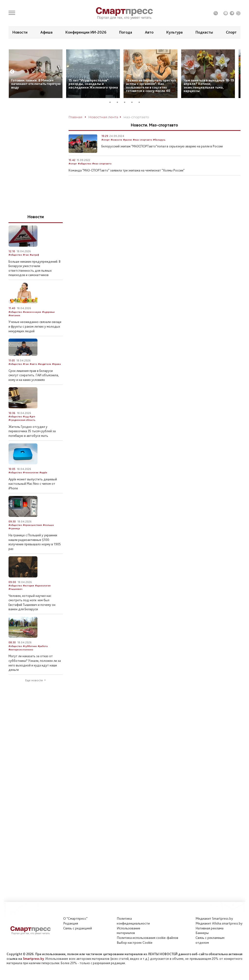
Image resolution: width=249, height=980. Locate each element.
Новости (20, 32)
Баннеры (202, 933)
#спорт (106, 151)
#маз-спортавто (142, 151)
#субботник (30, 658)
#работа (43, 658)
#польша (48, 537)
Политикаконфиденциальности (133, 921)
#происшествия (32, 537)
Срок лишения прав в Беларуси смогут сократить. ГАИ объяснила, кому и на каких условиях (34, 387)
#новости (116, 151)
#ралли (127, 151)
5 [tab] (141, 114)
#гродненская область (22, 432)
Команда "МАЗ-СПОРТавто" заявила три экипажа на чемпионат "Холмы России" (127, 182)
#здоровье (48, 324)
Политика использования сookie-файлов (147, 938)
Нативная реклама (209, 928)
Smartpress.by (33, 959)
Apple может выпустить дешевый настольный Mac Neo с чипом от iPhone (33, 495)
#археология (43, 598)
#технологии (31, 484)
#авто (33, 376)
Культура (174, 32)
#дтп (32, 428)
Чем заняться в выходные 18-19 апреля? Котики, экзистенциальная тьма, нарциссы (209, 97)
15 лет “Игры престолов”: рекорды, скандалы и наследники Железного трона (93, 95)
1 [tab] (112, 114)
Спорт (231, 32)
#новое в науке (32, 324)
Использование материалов (129, 931)
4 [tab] (134, 114)
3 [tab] (126, 114)
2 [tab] (119, 114)
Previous (12, 84)
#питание (14, 327)
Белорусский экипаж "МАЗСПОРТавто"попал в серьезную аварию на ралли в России (162, 158)
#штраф (34, 267)
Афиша (46, 32)
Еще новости (34, 692)
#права (56, 376)
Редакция (71, 923)
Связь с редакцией (78, 928)
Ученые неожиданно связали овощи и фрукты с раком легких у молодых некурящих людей (35, 338)
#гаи (26, 267)
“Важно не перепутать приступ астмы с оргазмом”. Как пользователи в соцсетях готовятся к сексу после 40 (151, 97)
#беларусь (159, 151)
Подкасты (204, 32)
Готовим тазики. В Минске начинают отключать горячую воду (36, 95)
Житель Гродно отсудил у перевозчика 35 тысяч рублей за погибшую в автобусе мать (32, 443)
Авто (149, 32)
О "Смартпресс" (75, 918)
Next (237, 84)
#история (28, 598)
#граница (14, 540)
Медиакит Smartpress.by (214, 918)
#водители (44, 376)
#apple (43, 484)
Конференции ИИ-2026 (86, 32)
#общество (84, 175)
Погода (126, 32)
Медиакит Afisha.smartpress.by (219, 923)
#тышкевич (15, 601)
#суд (26, 428)
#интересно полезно (21, 661)
